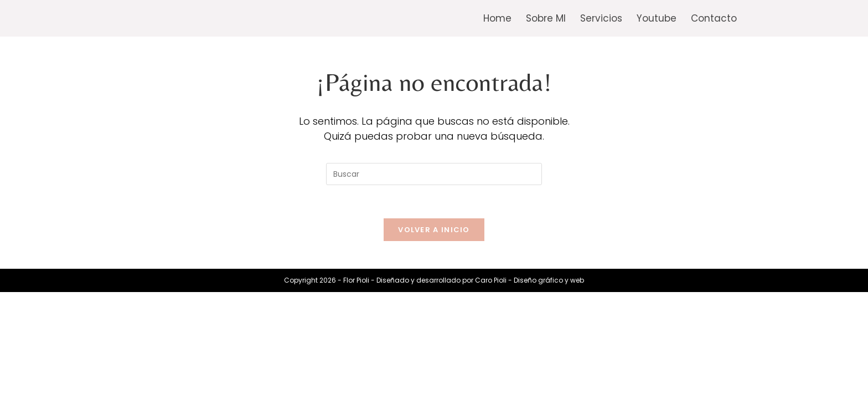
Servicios (601, 18)
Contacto (714, 18)
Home (497, 18)
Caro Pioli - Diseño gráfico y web (529, 280)
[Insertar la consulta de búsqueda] (434, 174)
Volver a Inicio (434, 230)
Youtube (657, 18)
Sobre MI (546, 18)
